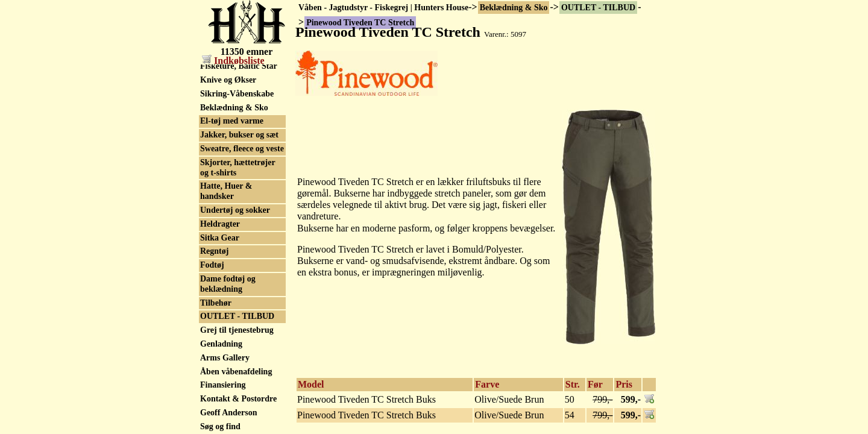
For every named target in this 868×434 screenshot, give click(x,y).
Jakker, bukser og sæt (239, 135)
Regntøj (214, 251)
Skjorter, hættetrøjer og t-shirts (238, 168)
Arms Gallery (225, 358)
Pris (624, 384)
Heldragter (220, 224)
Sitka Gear (220, 238)
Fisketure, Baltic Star (239, 66)
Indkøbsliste (233, 61)
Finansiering (223, 385)
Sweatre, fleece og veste (242, 149)
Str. (573, 384)
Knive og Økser (228, 80)
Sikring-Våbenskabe (237, 94)
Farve (487, 384)
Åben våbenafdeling (236, 372)
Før (595, 384)
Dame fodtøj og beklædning (228, 284)
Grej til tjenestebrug (237, 330)
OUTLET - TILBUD (598, 8)
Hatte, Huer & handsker (226, 191)
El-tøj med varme (232, 121)
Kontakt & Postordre (238, 399)
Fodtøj (212, 265)
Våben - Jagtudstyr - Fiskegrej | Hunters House (383, 8)
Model (311, 384)
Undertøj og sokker (235, 210)
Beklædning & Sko (514, 8)
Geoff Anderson (229, 413)
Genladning (221, 344)
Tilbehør (216, 303)
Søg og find (220, 426)
